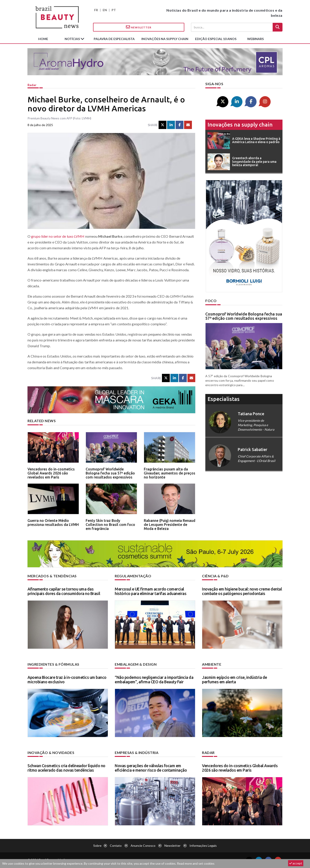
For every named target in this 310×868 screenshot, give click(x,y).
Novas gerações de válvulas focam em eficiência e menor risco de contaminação (151, 768)
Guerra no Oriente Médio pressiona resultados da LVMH (53, 523)
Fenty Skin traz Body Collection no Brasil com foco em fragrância (110, 524)
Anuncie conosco (143, 846)
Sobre (97, 846)
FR (96, 10)
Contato (116, 846)
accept (296, 863)
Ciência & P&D (215, 576)
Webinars (255, 39)
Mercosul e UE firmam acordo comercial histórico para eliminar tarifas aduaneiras (151, 591)
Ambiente (212, 664)
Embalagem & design (136, 664)
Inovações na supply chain (165, 39)
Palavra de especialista (114, 39)
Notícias (73, 39)
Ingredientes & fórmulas (53, 664)
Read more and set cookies (196, 863)
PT (114, 10)
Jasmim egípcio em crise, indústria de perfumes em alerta (235, 680)
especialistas (224, 399)
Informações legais (203, 846)
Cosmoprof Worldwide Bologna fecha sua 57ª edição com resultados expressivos (110, 473)
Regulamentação (133, 576)
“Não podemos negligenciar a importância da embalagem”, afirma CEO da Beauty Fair (154, 680)
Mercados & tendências (52, 576)
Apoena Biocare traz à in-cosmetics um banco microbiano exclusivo (67, 680)
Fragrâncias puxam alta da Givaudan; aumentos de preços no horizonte (170, 473)
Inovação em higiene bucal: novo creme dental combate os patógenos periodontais (242, 591)
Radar (32, 85)
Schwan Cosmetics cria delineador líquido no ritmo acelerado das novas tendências (66, 768)
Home (43, 39)
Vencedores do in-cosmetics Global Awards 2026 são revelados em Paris (51, 473)
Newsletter (139, 27)
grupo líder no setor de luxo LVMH (58, 236)
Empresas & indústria (137, 753)
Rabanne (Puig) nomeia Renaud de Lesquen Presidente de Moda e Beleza (170, 524)
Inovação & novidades (51, 753)
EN (105, 10)
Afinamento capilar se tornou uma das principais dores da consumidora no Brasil (64, 591)
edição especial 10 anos (216, 39)
